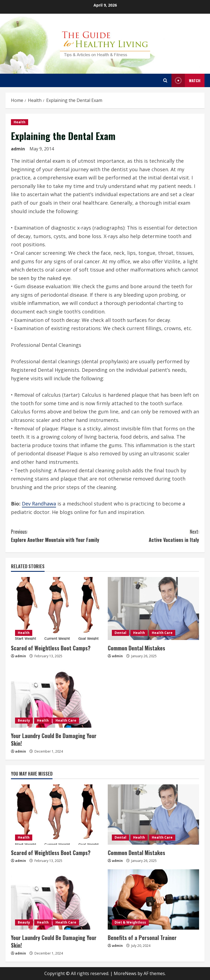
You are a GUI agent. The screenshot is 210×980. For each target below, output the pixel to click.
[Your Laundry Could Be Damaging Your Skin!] (57, 696)
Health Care (162, 633)
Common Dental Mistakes (136, 648)
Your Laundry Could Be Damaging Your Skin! (54, 739)
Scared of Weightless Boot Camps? (51, 648)
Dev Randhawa (39, 504)
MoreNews (125, 973)
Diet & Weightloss (130, 922)
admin (18, 149)
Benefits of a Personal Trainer (142, 938)
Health (20, 122)
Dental (120, 633)
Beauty (24, 720)
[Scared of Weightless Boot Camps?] (57, 608)
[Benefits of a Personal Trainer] (153, 899)
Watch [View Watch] (186, 80)
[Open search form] (165, 80)
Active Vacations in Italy (152, 535)
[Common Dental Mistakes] (153, 608)
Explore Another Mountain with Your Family (58, 535)
